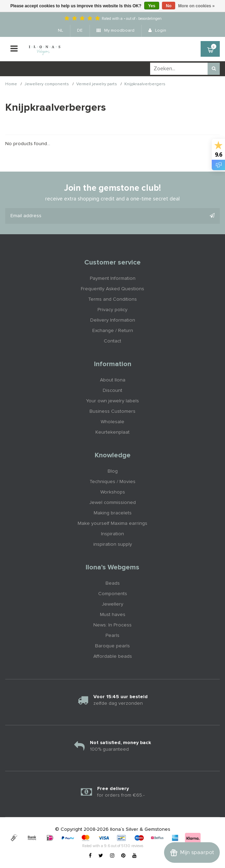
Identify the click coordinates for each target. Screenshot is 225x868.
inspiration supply (113, 544)
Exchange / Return (113, 331)
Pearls (113, 636)
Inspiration (113, 534)
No (169, 6)
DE (80, 31)
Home (11, 84)
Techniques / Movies (113, 482)
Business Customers (113, 411)
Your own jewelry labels (113, 401)
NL (60, 31)
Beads (113, 583)
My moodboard (115, 31)
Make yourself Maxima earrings (113, 523)
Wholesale (113, 422)
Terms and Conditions (113, 299)
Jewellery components (47, 84)
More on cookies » (197, 6)
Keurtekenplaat (113, 432)
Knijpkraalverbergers (145, 84)
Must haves (113, 615)
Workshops (113, 492)
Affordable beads (113, 656)
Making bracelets (113, 513)
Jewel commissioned (113, 503)
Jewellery (113, 604)
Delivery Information (113, 320)
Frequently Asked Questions (113, 289)
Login (157, 31)
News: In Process (113, 625)
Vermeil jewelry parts (97, 84)
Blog (113, 471)
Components (113, 594)
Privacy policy (113, 310)
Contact (113, 341)
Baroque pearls (113, 646)
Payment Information (113, 278)
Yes (152, 6)
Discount (113, 390)
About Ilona (113, 380)
